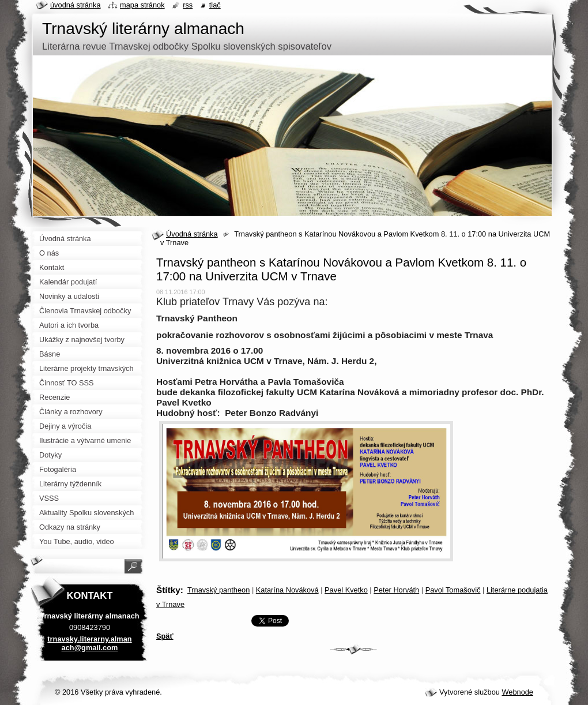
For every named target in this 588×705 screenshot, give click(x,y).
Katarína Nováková (287, 590)
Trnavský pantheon (218, 590)
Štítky (168, 590)
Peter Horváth (396, 590)
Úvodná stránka (192, 234)
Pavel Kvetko (346, 590)
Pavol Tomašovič (453, 590)
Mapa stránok (142, 5)
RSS (188, 5)
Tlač (215, 5)
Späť (165, 636)
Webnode (517, 692)
